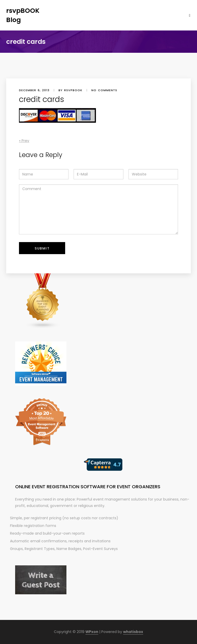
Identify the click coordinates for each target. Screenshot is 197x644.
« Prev (24, 141)
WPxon (92, 632)
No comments (104, 90)
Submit (42, 248)
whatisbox (133, 632)
